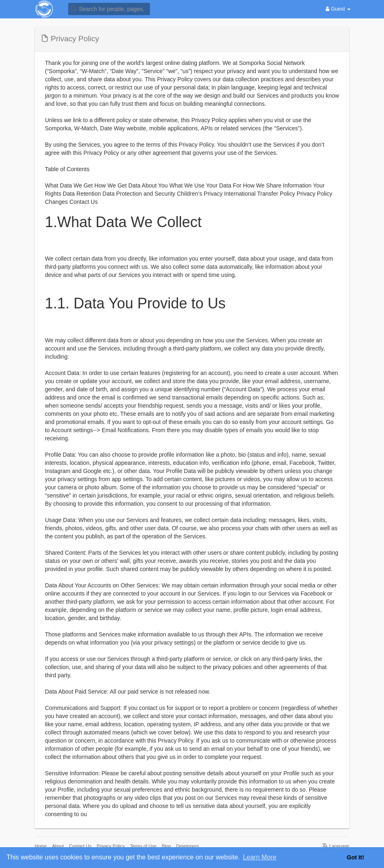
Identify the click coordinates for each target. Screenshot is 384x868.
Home (41, 846)
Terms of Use (143, 846)
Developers (188, 846)
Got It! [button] (355, 857)
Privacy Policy (111, 846)
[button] (109, 8)
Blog (166, 846)
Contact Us (80, 846)
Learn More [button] (260, 857)
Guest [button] (338, 9)
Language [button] (336, 846)
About (58, 846)
